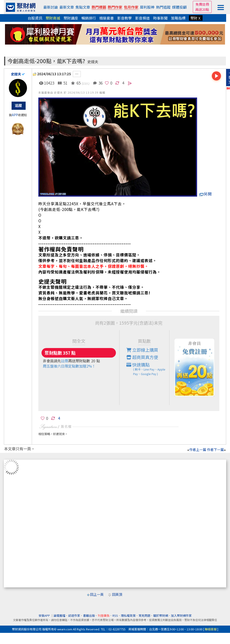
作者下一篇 (217, 450)
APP (15, 115)
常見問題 (144, 615)
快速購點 (148, 369)
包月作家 (131, 7)
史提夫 (93, 62)
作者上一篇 (197, 450)
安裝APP (45, 615)
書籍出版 (89, 615)
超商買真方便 (142, 357)
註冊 (65, 361)
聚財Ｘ (196, 18)
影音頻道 (142, 18)
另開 (206, 194)
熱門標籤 (99, 7)
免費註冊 (202, 4)
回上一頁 (97, 594)
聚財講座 (71, 18)
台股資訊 (35, 18)
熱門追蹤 (163, 7)
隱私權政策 (128, 615)
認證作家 (74, 615)
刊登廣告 (104, 615)
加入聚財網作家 (181, 615)
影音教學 (125, 18)
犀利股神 (147, 7)
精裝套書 (107, 18)
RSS (115, 615)
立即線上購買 (142, 350)
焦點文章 (83, 7)
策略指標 (178, 18)
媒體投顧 (179, 7)
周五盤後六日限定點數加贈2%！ (69, 366)
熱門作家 (115, 7)
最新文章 (67, 7)
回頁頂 (117, 594)
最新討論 (51, 7)
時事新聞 (160, 18)
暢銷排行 (89, 18)
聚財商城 (53, 18)
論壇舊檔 (59, 615)
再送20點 (202, 9)
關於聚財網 (161, 615)
